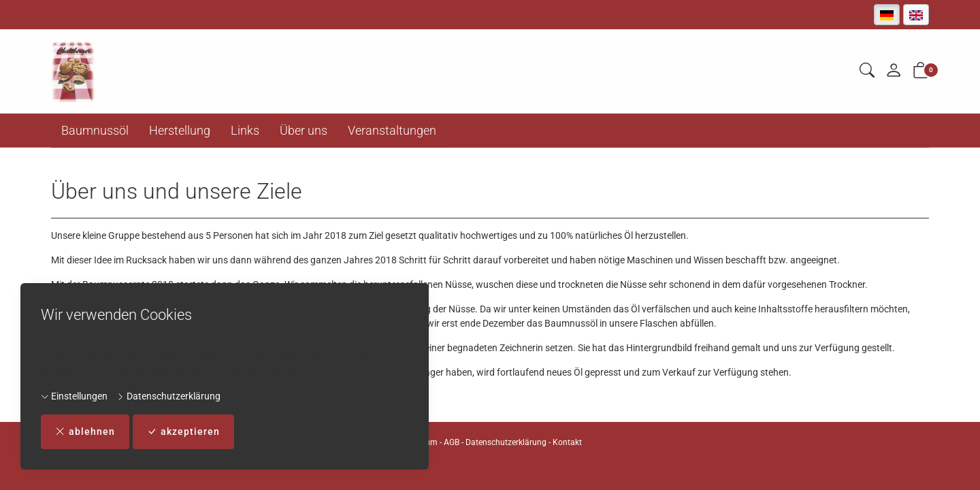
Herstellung (180, 130)
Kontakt (567, 442)
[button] (867, 71)
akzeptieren (183, 432)
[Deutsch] (887, 15)
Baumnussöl (95, 130)
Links (245, 130)
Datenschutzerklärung (168, 396)
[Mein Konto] (894, 71)
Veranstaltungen (392, 130)
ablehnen (85, 432)
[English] (916, 15)
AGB (452, 442)
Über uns (304, 130)
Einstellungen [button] (74, 396)
